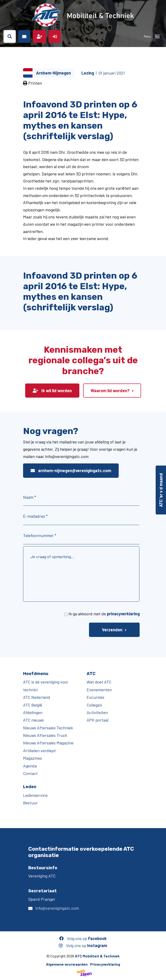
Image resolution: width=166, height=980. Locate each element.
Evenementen (99, 690)
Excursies (95, 697)
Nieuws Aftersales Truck (45, 735)
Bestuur (30, 803)
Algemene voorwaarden (67, 964)
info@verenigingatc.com (57, 908)
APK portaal (97, 720)
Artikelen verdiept (39, 751)
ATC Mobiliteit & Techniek (97, 956)
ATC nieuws (33, 720)
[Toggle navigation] (157, 36)
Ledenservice (35, 795)
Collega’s (94, 705)
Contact (30, 773)
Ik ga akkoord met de (104, 614)
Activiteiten (97, 712)
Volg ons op (83, 938)
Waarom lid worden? (110, 391)
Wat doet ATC (99, 682)
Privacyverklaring (105, 964)
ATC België (33, 705)
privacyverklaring (123, 614)
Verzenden (112, 630)
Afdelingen (33, 712)
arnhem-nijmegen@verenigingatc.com (71, 470)
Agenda (30, 766)
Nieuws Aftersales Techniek (48, 728)
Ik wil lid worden (52, 391)
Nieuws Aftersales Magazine (48, 743)
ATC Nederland (37, 697)
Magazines (32, 758)
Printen (32, 83)
